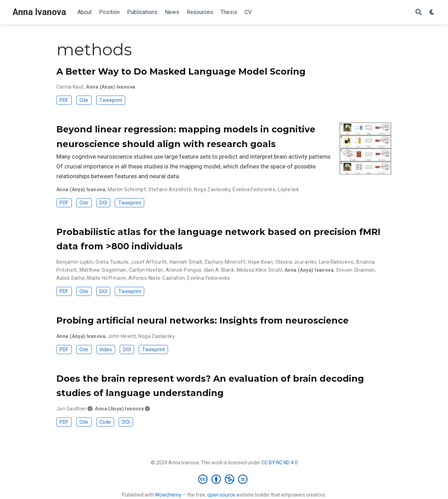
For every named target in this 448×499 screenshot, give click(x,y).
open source (221, 495)
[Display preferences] (432, 12)
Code (105, 422)
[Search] (419, 12)
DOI (103, 203)
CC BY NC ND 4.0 (279, 463)
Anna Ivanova (39, 12)
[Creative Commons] (224, 479)
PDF (64, 100)
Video (106, 349)
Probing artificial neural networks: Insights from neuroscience (202, 320)
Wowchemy (168, 495)
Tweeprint (111, 100)
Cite (84, 100)
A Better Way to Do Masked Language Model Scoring (181, 71)
